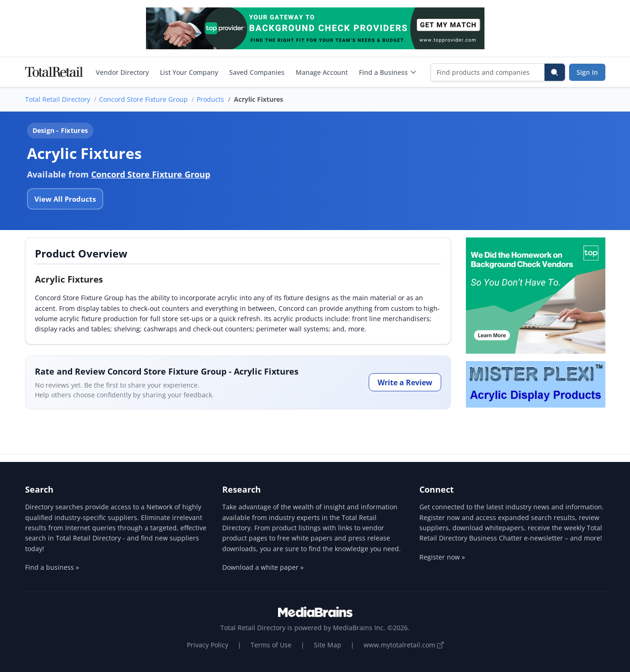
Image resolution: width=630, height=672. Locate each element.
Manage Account (322, 72)
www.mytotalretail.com (404, 645)
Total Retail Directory (58, 99)
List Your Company (189, 72)
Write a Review (405, 382)
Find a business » (52, 567)
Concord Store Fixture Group (143, 99)
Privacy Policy (208, 645)
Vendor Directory (122, 72)
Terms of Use (271, 645)
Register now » (442, 557)
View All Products (65, 199)
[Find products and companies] (488, 72)
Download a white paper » (263, 567)
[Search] (555, 72)
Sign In (587, 72)
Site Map (328, 645)
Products (210, 99)
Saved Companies (257, 72)
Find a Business (388, 72)
